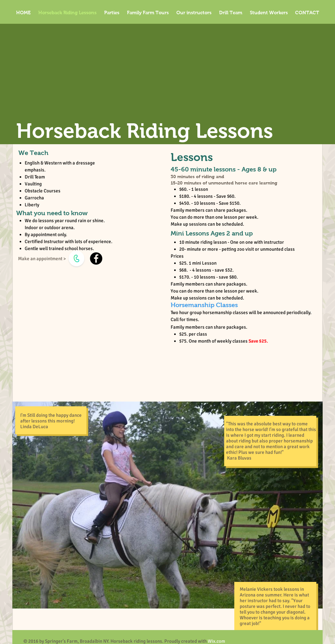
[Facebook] (96, 258)
